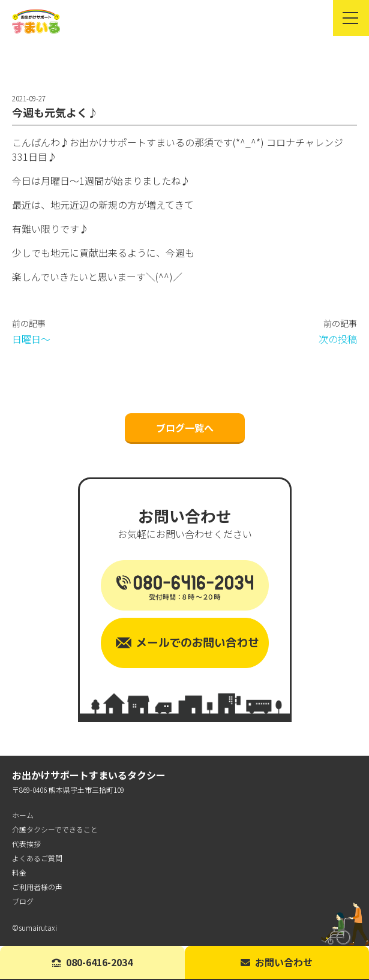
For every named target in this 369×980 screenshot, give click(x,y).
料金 (19, 872)
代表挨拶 (26, 844)
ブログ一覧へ (185, 428)
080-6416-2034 (92, 962)
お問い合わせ (277, 962)
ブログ (23, 901)
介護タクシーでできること (55, 829)
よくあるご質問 (37, 858)
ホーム (23, 815)
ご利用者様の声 (37, 887)
